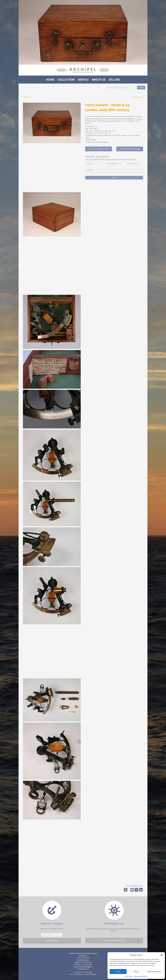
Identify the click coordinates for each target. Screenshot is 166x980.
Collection (66, 79)
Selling (114, 79)
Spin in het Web (91, 974)
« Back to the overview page (130, 149)
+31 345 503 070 (86, 964)
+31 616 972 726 (86, 962)
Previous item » (138, 97)
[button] (162, 955)
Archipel (89, 972)
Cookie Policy (128, 976)
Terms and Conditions (140, 976)
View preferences (154, 971)
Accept (118, 971)
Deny (136, 971)
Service (83, 79)
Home (50, 79)
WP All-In (80, 974)
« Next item (27, 97)
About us (99, 79)
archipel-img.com (83, 969)
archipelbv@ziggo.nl (85, 967)
